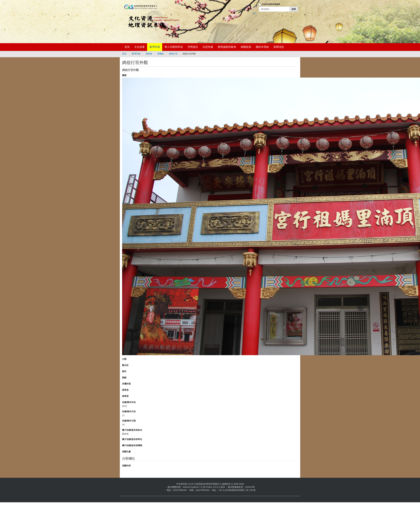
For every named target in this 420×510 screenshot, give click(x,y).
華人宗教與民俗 (174, 47)
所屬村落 (126, 384)
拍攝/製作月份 (129, 411)
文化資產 (140, 47)
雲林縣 (149, 54)
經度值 (125, 390)
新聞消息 (279, 47)
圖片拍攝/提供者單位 (132, 439)
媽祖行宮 (173, 54)
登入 (255, 13)
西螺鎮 (161, 54)
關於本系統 (262, 47)
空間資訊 (193, 47)
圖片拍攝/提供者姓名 (132, 430)
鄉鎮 (124, 378)
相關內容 (126, 466)
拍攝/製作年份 (129, 402)
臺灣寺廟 (155, 47)
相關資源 (246, 47)
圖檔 (124, 75)
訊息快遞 (208, 47)
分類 (124, 359)
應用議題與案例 (227, 47)
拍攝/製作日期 (129, 421)
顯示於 (125, 365)
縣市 (124, 371)
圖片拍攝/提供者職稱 (132, 445)
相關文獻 (126, 452)
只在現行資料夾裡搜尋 (271, 4)
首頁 (127, 47)
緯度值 (125, 396)
